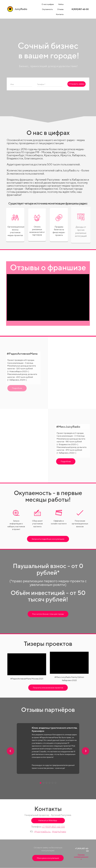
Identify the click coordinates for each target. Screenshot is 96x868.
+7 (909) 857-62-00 (53, 827)
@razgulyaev (59, 831)
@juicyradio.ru (42, 831)
